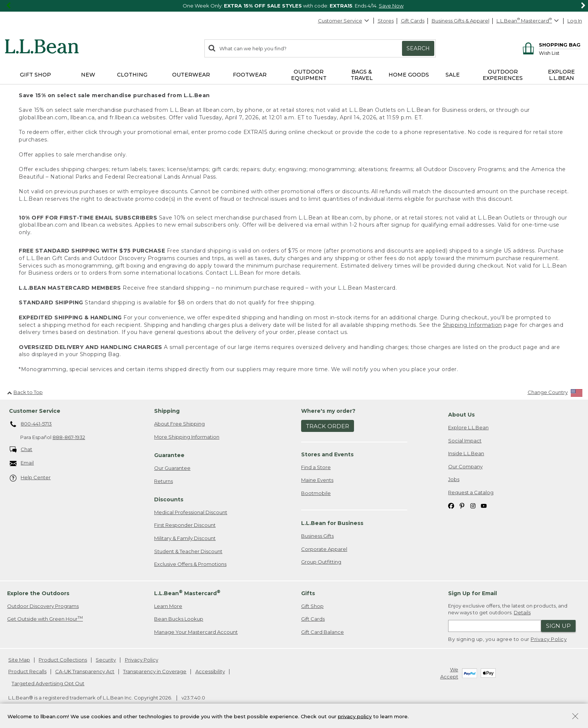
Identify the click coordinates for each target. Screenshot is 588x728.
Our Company (465, 466)
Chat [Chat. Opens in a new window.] (21, 450)
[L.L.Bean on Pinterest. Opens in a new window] (462, 505)
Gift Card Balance (322, 632)
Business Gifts (317, 536)
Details (522, 612)
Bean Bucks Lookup (179, 619)
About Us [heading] (461, 415)
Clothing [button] (132, 75)
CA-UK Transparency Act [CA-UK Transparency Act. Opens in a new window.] (85, 671)
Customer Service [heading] (35, 411)
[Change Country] (555, 394)
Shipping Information (472, 325)
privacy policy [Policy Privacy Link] (355, 716)
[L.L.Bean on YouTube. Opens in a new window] (484, 505)
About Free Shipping (179, 424)
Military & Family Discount (185, 538)
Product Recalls (27, 671)
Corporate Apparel (324, 549)
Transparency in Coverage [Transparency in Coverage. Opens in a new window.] (155, 671)
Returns (163, 481)
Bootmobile (316, 493)
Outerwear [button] (191, 75)
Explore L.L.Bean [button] (561, 75)
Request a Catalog (471, 492)
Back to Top (25, 392)
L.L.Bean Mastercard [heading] (187, 593)
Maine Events (317, 480)
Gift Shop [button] (35, 75)
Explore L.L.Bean (468, 427)
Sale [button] (453, 75)
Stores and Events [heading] (327, 454)
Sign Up (558, 626)
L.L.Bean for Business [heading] (332, 523)
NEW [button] (88, 75)
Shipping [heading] (167, 411)
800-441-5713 (31, 424)
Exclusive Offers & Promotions (190, 564)
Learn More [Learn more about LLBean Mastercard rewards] (168, 606)
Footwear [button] (250, 75)
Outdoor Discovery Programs (43, 606)
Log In (575, 21)
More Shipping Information (187, 437)
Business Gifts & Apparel (460, 21)
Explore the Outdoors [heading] (38, 593)
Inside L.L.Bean (466, 453)
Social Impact (465, 441)
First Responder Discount (185, 525)
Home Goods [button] (409, 75)
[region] (294, 6)
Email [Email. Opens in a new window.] (22, 463)
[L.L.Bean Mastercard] (529, 21)
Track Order (328, 426)
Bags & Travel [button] (362, 75)
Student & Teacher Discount (188, 551)
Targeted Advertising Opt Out (48, 683)
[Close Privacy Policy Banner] (575, 717)
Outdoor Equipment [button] (309, 75)
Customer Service (344, 21)
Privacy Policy (549, 639)
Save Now (391, 6)
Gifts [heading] (308, 593)
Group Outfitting (321, 562)
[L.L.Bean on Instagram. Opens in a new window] (473, 505)
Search (418, 48)
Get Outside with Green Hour (45, 619)
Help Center (30, 478)
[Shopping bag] (550, 44)
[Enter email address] (495, 626)
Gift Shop (312, 606)
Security (106, 660)
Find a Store (316, 467)
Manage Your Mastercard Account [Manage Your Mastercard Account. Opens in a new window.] (196, 632)
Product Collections (63, 660)
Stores (386, 21)
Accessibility (210, 671)
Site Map (19, 660)
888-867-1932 (69, 437)
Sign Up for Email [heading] (472, 593)
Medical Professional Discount (191, 512)
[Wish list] (560, 53)
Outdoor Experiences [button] (503, 75)
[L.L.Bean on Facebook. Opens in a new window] (451, 505)
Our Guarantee (172, 468)
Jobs (454, 479)
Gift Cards (413, 21)
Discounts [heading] (169, 499)
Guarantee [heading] (169, 455)
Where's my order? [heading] (328, 411)
